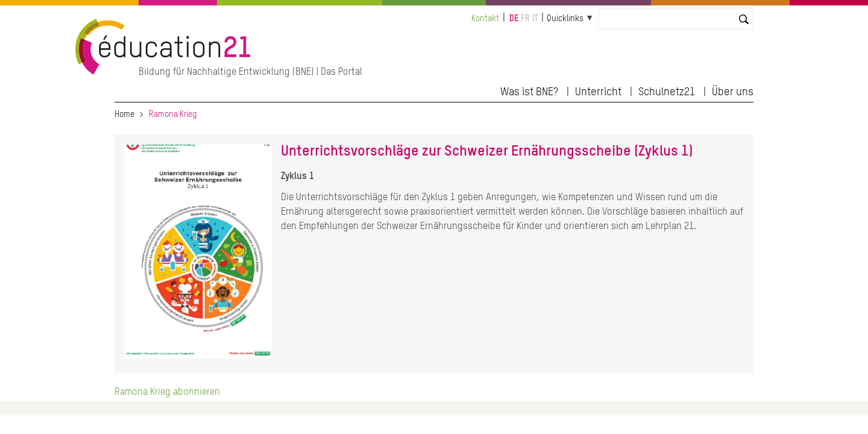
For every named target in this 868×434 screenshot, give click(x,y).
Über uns (733, 92)
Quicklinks (565, 19)
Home (124, 115)
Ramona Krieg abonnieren (167, 392)
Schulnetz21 (667, 92)
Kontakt (485, 19)
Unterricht (598, 92)
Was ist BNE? (529, 92)
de (514, 19)
